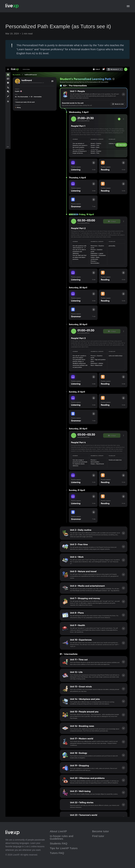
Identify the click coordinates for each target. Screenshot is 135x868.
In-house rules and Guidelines (62, 837)
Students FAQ (59, 843)
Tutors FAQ (57, 853)
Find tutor (98, 836)
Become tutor (100, 831)
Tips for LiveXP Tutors (64, 848)
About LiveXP (58, 831)
